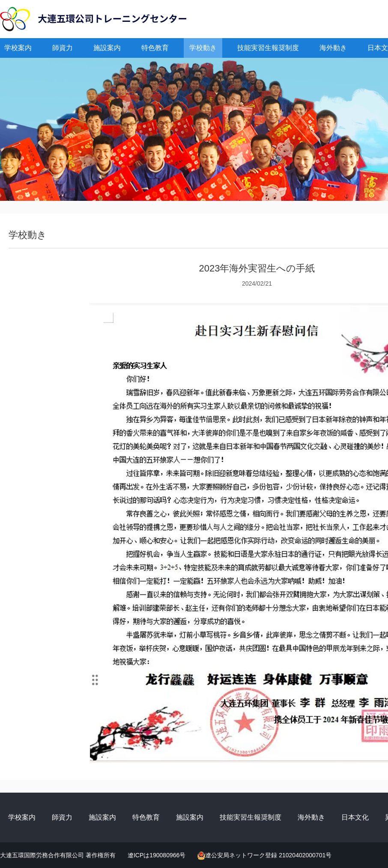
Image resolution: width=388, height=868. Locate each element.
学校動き (203, 48)
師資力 (63, 48)
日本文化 (355, 817)
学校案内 (18, 48)
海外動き (333, 48)
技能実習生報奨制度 (268, 48)
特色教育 (155, 48)
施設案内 (107, 48)
